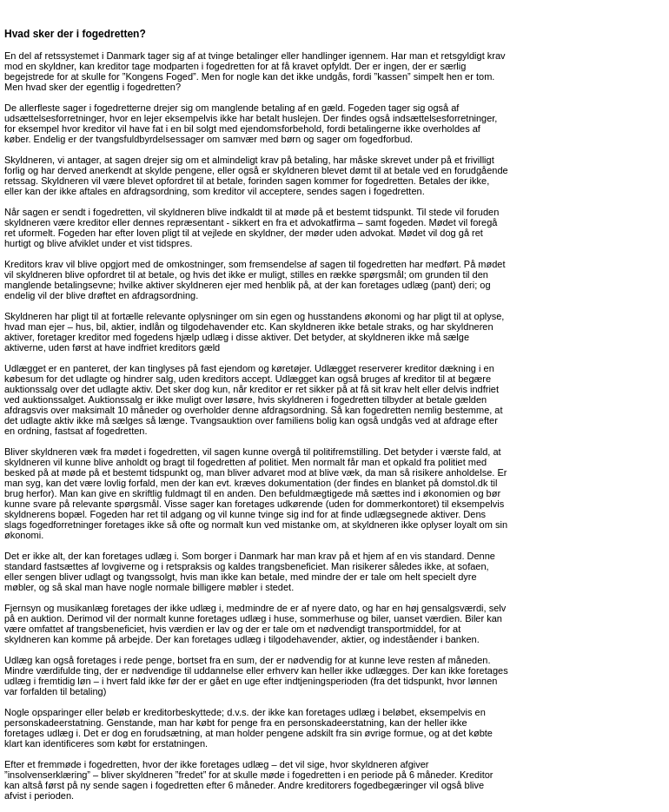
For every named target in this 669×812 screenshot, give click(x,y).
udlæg (415, 285)
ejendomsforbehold (281, 129)
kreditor (113, 66)
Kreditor (477, 775)
